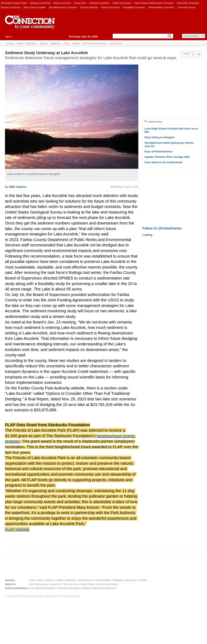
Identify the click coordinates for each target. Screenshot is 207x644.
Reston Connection (110, 7)
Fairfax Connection (122, 3)
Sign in (9, 37)
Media (76, 43)
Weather (56, 43)
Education (71, 580)
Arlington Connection (40, 3)
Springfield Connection (134, 7)
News (20, 43)
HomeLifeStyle (103, 580)
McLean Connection (11, 7)
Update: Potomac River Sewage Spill (167, 157)
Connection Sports (187, 7)
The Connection (30, 25)
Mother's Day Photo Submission (100, 588)
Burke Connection (62, 3)
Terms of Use (70, 584)
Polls (66, 43)
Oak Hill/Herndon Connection (63, 7)
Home (10, 43)
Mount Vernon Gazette (35, 7)
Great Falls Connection (188, 3)
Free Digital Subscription (42, 588)
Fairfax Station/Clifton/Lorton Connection (154, 3)
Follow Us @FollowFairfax (162, 228)
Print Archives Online (95, 43)
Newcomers (131, 580)
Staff (31, 584)
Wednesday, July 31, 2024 (124, 187)
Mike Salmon (18, 187)
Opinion (50, 580)
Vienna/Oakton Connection (161, 7)
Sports (44, 43)
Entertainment (86, 580)
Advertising (41, 584)
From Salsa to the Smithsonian (164, 162)
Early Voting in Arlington (160, 137)
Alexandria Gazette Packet (14, 3)
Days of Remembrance (158, 151)
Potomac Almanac (89, 7)
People (143, 580)
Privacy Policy (87, 584)
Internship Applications (69, 588)
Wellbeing (118, 580)
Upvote (193, 54)
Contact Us (116, 43)
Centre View (80, 3)
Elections (32, 43)
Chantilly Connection (99, 3)
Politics (60, 580)
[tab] (172, 122)
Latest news (155, 122)
